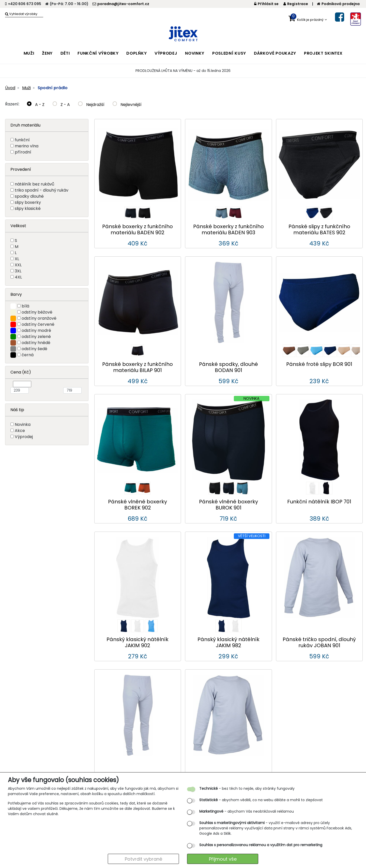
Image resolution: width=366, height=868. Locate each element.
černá (28, 355)
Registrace (296, 4)
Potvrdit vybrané (143, 859)
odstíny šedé (34, 349)
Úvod (10, 88)
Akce (20, 431)
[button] (308, 19)
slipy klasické (28, 208)
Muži (26, 88)
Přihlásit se (266, 4)
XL (17, 259)
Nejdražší (91, 105)
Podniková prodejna (338, 4)
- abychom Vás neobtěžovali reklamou (247, 811)
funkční (22, 140)
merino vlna (27, 146)
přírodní (23, 152)
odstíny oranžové (39, 318)
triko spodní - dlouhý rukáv (42, 190)
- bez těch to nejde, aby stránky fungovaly (247, 788)
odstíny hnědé (36, 343)
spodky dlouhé (29, 196)
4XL (18, 277)
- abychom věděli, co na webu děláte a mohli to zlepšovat (261, 800)
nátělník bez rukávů (34, 184)
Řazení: (12, 104)
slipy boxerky (28, 202)
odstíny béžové (37, 312)
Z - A (61, 105)
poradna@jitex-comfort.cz (121, 4)
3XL (18, 271)
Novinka (23, 424)
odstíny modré (36, 330)
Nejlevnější (127, 105)
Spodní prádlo (53, 88)
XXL (18, 265)
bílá (25, 306)
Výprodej (24, 437)
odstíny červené (38, 324)
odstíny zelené (36, 337)
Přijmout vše (223, 859)
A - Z (36, 105)
